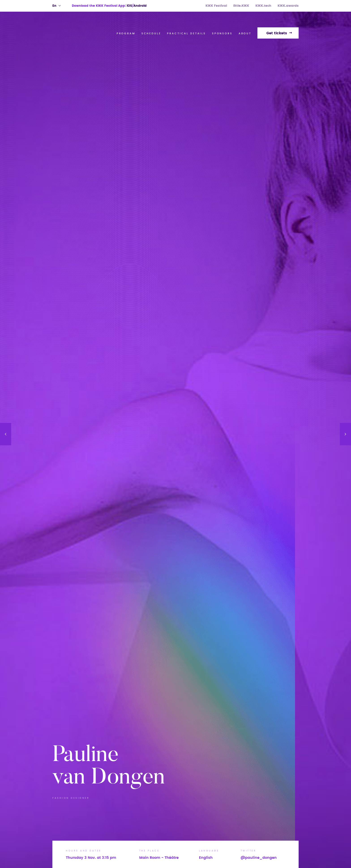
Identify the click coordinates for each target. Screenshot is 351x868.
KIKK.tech (263, 6)
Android (140, 6)
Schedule (151, 34)
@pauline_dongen (259, 858)
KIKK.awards (288, 6)
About (245, 34)
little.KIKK (241, 6)
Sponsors (222, 34)
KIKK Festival (216, 6)
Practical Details (186, 34)
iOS (129, 6)
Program (126, 34)
